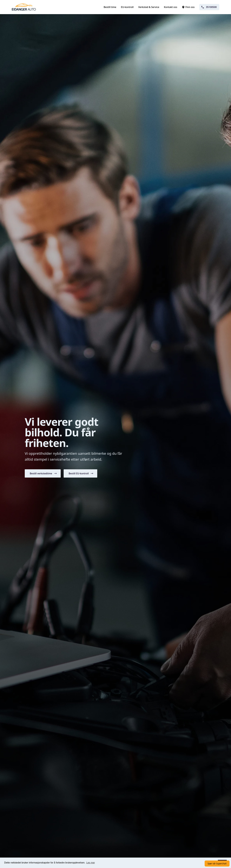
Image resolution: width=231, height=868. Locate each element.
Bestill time (110, 7)
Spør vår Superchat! (217, 864)
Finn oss (188, 7)
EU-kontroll (127, 7)
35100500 (209, 7)
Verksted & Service (149, 7)
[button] (43, 473)
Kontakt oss (171, 7)
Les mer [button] (91, 863)
